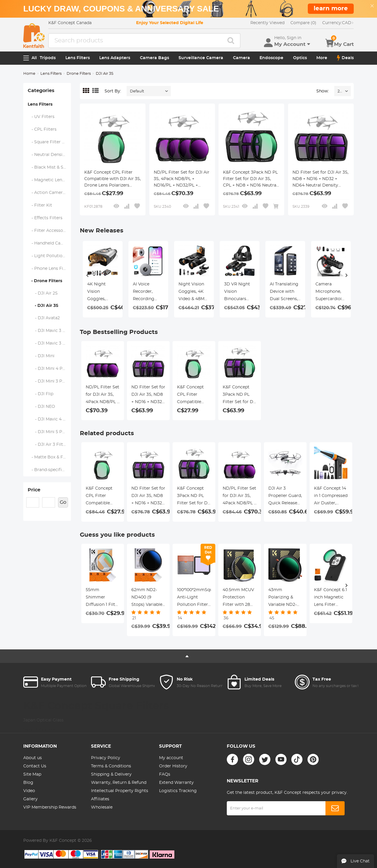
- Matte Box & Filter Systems (49, 457)
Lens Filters (78, 58)
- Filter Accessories (49, 231)
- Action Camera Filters (49, 193)
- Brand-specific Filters (49, 470)
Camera (242, 58)
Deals (345, 58)
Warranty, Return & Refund (119, 783)
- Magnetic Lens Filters (49, 180)
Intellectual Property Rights (120, 791)
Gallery (30, 799)
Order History (173, 766)
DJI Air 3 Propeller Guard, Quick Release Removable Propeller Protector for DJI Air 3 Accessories (285, 497)
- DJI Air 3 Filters (49, 445)
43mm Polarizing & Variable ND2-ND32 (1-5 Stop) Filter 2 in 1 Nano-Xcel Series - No (284, 598)
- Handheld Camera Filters (49, 243)
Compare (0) (303, 23)
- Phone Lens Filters (49, 269)
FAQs (165, 774)
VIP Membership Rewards (50, 807)
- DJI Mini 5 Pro (47, 432)
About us (33, 758)
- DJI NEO (42, 407)
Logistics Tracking (178, 791)
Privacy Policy (106, 758)
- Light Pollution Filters (49, 256)
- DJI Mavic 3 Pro (49, 343)
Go (63, 502)
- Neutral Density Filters (49, 155)
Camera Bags (154, 58)
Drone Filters (79, 74)
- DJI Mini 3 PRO (48, 381)
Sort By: (113, 91)
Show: (323, 91)
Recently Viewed (267, 23)
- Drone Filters (45, 281)
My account (171, 758)
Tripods (48, 58)
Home (29, 74)
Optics (300, 58)
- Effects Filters (45, 218)
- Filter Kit (40, 205)
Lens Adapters (115, 58)
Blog (28, 783)
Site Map (32, 774)
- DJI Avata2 (44, 318)
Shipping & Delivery (111, 774)
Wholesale (102, 807)
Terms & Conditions (111, 766)
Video (29, 791)
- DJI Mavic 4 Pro (49, 419)
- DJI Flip (41, 394)
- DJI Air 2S (43, 293)
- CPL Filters (42, 129)
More (322, 58)
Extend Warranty (176, 783)
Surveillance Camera (201, 58)
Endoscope (271, 58)
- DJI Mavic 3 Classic (49, 331)
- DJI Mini (41, 356)
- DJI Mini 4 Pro (47, 369)
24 (340, 91)
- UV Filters (41, 117)
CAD (338, 23)
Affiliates (100, 799)
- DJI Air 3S (43, 306)
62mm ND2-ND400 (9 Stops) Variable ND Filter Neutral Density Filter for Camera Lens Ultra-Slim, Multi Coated (148, 598)
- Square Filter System (49, 142)
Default (137, 91)
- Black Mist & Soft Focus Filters (49, 167)
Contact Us (35, 766)
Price (34, 490)
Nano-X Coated (39, 730)
